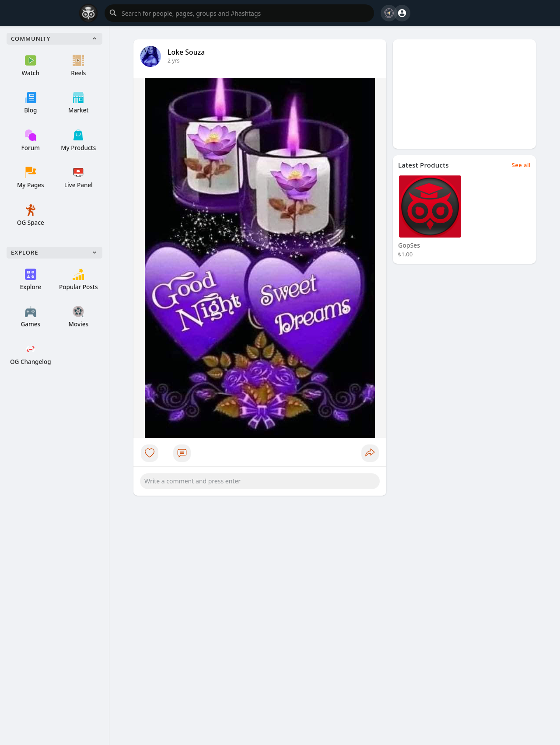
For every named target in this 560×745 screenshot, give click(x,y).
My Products (78, 141)
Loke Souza (186, 52)
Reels (78, 66)
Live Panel (79, 178)
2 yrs (173, 61)
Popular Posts (79, 280)
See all (521, 165)
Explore (31, 280)
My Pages (31, 178)
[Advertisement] (464, 94)
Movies (79, 317)
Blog (30, 103)
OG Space (31, 215)
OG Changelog (31, 355)
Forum (31, 141)
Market (78, 103)
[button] (239, 13)
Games (30, 317)
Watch (31, 66)
